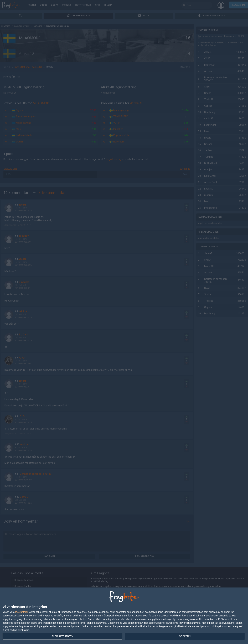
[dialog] (124, 616)
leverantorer (22, 612)
